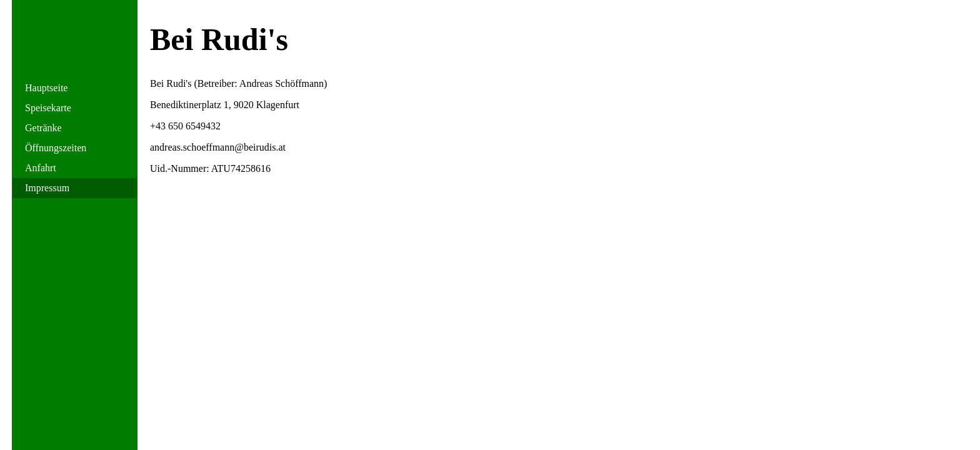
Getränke (43, 128)
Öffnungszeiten (56, 148)
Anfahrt (41, 168)
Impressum (47, 188)
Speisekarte (48, 108)
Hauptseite (46, 88)
